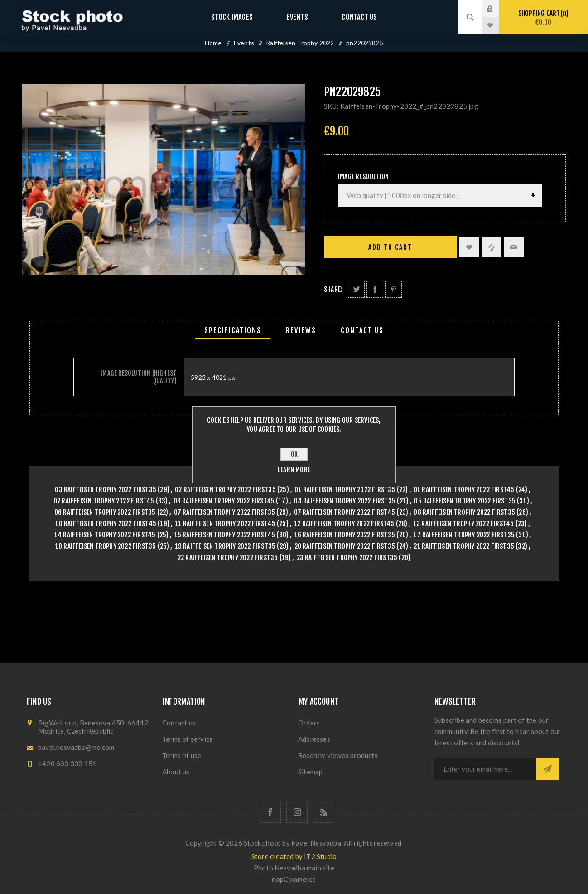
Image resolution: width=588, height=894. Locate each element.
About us (176, 772)
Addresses (314, 739)
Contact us (350, 17)
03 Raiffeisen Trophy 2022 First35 (106, 490)
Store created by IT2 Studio (294, 856)
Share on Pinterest (393, 289)
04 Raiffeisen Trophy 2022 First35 (345, 501)
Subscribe (547, 769)
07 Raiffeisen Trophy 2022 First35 (225, 512)
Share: (333, 289)
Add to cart (390, 247)
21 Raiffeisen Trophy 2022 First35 (464, 546)
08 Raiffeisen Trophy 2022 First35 (464, 512)
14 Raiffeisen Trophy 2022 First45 (105, 535)
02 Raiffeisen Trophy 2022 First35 (225, 490)
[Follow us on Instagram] (297, 812)
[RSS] (324, 812)
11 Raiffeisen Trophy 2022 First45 (225, 524)
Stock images (241, 17)
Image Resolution (363, 176)
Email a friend (514, 247)
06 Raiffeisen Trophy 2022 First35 (105, 512)
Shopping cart (543, 18)
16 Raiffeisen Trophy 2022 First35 (345, 535)
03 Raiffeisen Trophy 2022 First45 (224, 501)
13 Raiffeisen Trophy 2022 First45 (464, 524)
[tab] (233, 330)
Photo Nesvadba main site (294, 868)
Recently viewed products (338, 755)
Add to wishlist (469, 247)
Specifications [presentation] (233, 330)
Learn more (294, 470)
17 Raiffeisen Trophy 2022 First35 (464, 535)
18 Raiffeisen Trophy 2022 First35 (106, 546)
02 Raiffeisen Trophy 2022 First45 (104, 501)
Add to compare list (492, 247)
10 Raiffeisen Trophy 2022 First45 (106, 524)
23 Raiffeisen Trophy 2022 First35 (347, 558)
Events (297, 17)
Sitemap (310, 772)
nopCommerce (294, 879)
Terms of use (182, 755)
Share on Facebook (375, 289)
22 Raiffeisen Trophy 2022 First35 (228, 558)
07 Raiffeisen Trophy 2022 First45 (345, 512)
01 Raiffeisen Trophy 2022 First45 (464, 490)
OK (294, 454)
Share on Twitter (356, 289)
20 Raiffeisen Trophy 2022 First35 (345, 546)
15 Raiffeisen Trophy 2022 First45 (225, 535)
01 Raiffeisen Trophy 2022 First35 (345, 490)
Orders (309, 723)
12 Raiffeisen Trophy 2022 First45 (344, 524)
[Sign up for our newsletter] (485, 769)
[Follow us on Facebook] (270, 812)
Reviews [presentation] (301, 330)
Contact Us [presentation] (362, 330)
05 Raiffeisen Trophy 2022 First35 (465, 501)
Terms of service (188, 739)
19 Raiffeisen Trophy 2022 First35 (225, 546)
